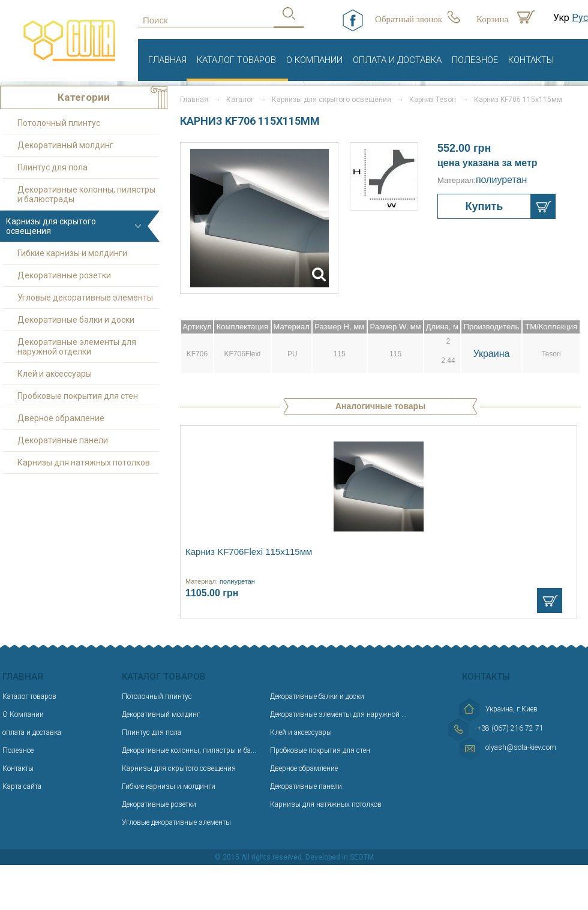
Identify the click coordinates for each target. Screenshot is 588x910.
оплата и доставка (397, 60)
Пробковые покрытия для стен (78, 396)
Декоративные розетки (64, 275)
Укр (561, 18)
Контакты (531, 60)
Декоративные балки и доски (76, 320)
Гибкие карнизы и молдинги (72, 253)
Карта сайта (22, 786)
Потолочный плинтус (59, 123)
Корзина (492, 19)
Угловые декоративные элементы (85, 298)
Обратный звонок (409, 19)
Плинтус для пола (52, 167)
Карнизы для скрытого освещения (331, 100)
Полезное (475, 60)
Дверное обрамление (61, 418)
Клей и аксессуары (55, 374)
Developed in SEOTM (340, 857)
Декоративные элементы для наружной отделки (77, 347)
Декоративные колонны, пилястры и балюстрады (86, 194)
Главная (167, 60)
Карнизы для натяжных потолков (84, 462)
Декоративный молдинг (65, 145)
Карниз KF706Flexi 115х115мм (249, 552)
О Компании (314, 60)
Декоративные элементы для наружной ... (338, 714)
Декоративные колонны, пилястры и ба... (189, 750)
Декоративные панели (63, 440)
